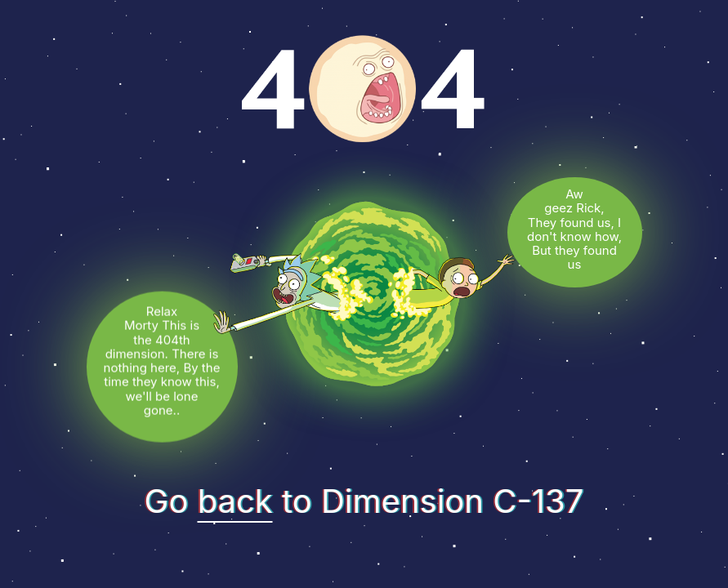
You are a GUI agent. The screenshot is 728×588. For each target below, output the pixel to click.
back (235, 501)
